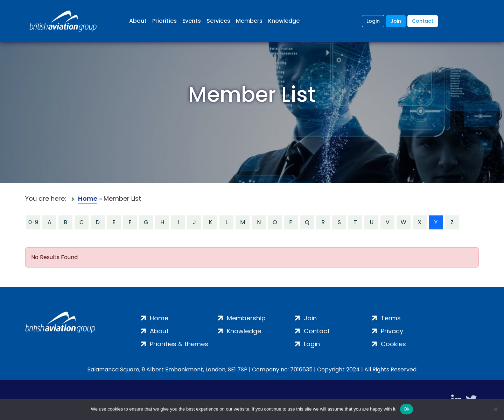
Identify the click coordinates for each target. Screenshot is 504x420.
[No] (495, 409)
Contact (423, 21)
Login (373, 21)
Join (396, 21)
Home (88, 198)
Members (249, 21)
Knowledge (284, 21)
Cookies (393, 344)
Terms (391, 318)
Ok (407, 409)
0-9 (33, 222)
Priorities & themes (179, 344)
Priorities (164, 21)
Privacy (392, 331)
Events (192, 21)
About (138, 21)
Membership (246, 318)
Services (218, 21)
